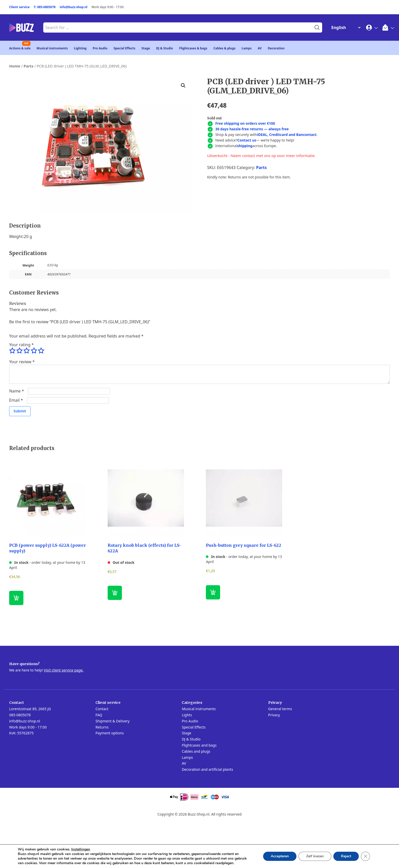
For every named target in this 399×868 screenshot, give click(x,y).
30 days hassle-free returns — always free (252, 129)
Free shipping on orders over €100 (245, 123)
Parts (28, 66)
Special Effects (124, 48)
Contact (102, 709)
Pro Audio (100, 48)
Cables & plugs (224, 48)
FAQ (99, 715)
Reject (346, 856)
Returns (102, 727)
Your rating (21, 345)
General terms (280, 709)
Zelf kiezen (315, 856)
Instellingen (81, 849)
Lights (187, 715)
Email (16, 400)
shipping (245, 146)
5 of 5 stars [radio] (41, 351)
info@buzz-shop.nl (73, 7)
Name (17, 391)
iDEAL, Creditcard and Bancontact (287, 135)
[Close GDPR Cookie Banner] (365, 856)
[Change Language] (345, 27)
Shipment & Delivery (112, 721)
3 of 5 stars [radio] (26, 351)
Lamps (246, 48)
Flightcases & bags (193, 48)
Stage (146, 48)
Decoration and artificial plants (207, 769)
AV (260, 48)
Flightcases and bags (199, 745)
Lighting (80, 48)
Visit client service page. (64, 670)
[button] (183, 86)
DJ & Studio (165, 48)
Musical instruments (52, 48)
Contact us (247, 140)
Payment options (110, 733)
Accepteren (280, 856)
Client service (19, 7)
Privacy (274, 715)
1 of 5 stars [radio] (12, 351)
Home (15, 66)
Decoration (276, 48)
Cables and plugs (196, 751)
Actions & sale (20, 48)
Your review (22, 362)
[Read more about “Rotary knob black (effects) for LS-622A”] (115, 593)
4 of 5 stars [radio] (34, 351)
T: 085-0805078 (45, 7)
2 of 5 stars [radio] (19, 351)
